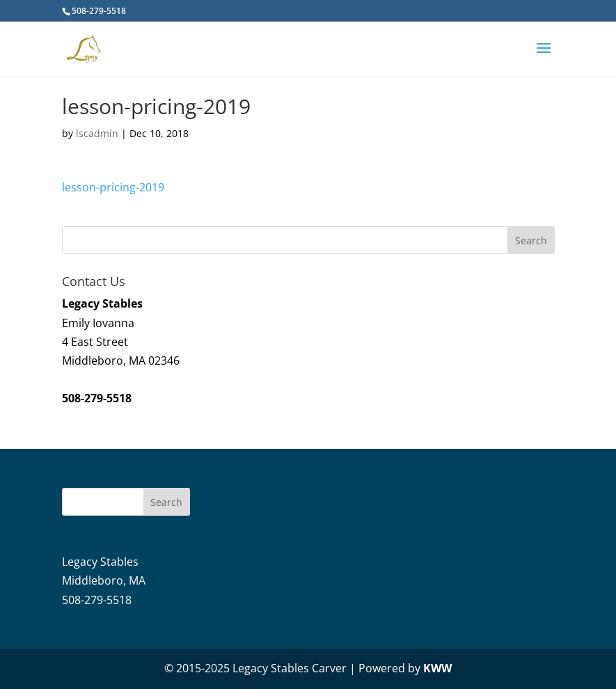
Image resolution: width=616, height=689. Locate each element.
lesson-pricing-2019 (113, 187)
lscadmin (97, 133)
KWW (437, 668)
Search (166, 502)
